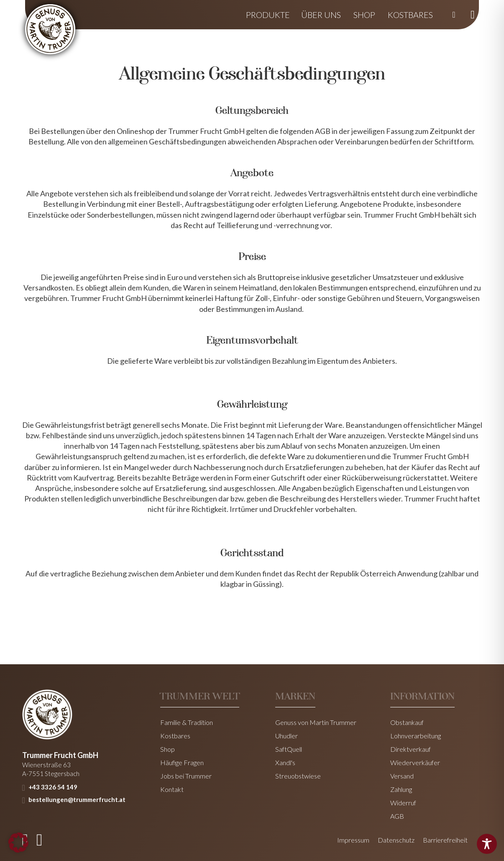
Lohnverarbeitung (416, 736)
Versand (402, 776)
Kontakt (172, 789)
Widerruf (403, 803)
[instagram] (40, 840)
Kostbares (410, 15)
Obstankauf (407, 722)
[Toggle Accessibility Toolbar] (487, 844)
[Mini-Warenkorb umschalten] (473, 15)
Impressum (353, 840)
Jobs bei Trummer (186, 776)
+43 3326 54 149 (53, 787)
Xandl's (285, 763)
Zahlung (401, 789)
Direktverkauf (411, 749)
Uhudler (287, 736)
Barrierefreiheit (445, 840)
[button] (18, 843)
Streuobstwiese (298, 776)
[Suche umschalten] (454, 15)
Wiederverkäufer (415, 763)
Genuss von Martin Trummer (316, 722)
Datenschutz (396, 840)
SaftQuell (289, 749)
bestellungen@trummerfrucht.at (77, 799)
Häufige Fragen (182, 763)
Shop (364, 15)
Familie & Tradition (187, 722)
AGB (397, 816)
